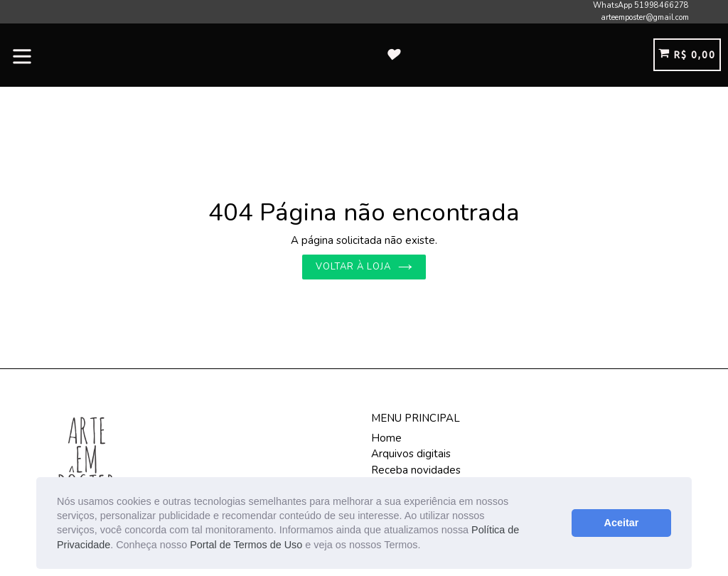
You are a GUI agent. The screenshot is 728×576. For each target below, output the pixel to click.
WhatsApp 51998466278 (641, 5)
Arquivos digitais (411, 454)
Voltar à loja (364, 267)
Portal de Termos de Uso (246, 545)
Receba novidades (416, 470)
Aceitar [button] (622, 523)
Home (386, 438)
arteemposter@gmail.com (645, 17)
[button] (425, 546)
